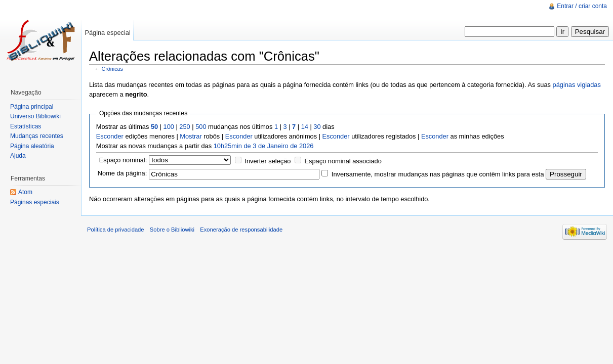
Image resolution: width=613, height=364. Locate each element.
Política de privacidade (116, 230)
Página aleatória (32, 146)
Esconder (110, 136)
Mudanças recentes (37, 136)
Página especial (107, 33)
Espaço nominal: (123, 160)
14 (305, 127)
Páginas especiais (35, 202)
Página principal (32, 107)
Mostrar (191, 136)
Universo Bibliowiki (35, 116)
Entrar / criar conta (582, 6)
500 (201, 127)
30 (317, 127)
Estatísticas (26, 126)
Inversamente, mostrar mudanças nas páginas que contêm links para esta (438, 174)
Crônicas (112, 69)
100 (169, 127)
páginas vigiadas (577, 85)
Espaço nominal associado (343, 161)
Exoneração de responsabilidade (241, 230)
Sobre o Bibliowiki (172, 230)
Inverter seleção (268, 161)
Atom (25, 192)
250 (185, 127)
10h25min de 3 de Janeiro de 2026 (264, 146)
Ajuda (18, 156)
